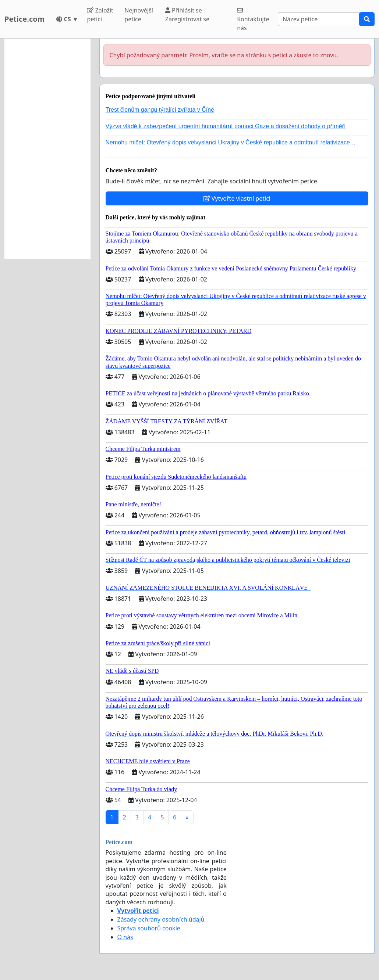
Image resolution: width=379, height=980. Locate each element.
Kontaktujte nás (253, 20)
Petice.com (24, 19)
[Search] (319, 19)
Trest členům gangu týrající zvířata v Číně (160, 110)
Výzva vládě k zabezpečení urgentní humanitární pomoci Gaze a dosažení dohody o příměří (226, 126)
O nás (125, 937)
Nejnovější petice (139, 15)
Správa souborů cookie (149, 928)
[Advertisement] (47, 149)
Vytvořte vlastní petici (237, 198)
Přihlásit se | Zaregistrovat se (187, 15)
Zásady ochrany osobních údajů (161, 919)
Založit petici (100, 15)
